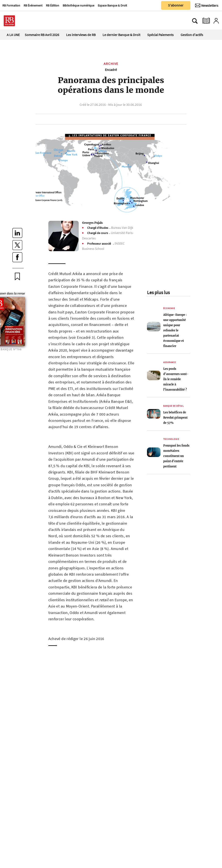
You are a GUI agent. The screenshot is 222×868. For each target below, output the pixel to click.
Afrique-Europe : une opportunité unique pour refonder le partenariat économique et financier (175, 330)
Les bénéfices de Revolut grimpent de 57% (175, 418)
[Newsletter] (207, 5)
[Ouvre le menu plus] (29, 21)
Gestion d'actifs (192, 35)
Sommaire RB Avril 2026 (42, 35)
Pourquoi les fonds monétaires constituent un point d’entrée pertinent (176, 456)
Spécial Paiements (160, 35)
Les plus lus (158, 292)
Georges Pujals (92, 223)
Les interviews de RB (81, 35)
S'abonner (176, 5)
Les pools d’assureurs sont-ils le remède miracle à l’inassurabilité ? (176, 379)
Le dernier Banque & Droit (121, 35)
